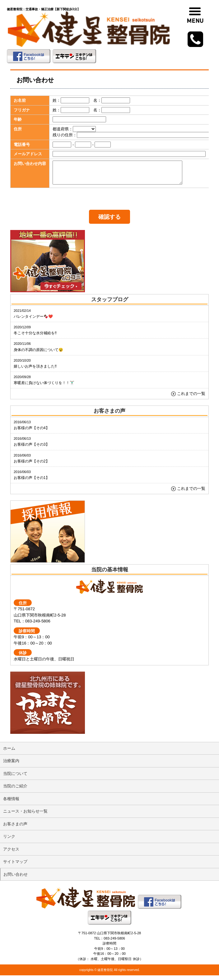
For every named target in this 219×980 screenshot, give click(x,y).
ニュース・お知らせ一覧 (25, 816)
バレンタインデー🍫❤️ (33, 318)
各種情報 (11, 803)
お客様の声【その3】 (32, 446)
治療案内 (11, 765)
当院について (15, 778)
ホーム (9, 753)
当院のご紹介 (15, 791)
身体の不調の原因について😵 (38, 351)
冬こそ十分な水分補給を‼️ (35, 335)
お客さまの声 (15, 829)
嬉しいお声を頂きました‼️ (35, 368)
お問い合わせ (16, 879)
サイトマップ (15, 866)
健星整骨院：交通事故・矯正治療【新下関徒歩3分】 (44, 9)
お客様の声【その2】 (32, 463)
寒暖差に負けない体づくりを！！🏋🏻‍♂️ (44, 385)
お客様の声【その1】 (32, 480)
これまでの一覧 (191, 398)
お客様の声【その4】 (32, 430)
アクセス (11, 854)
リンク (9, 841)
